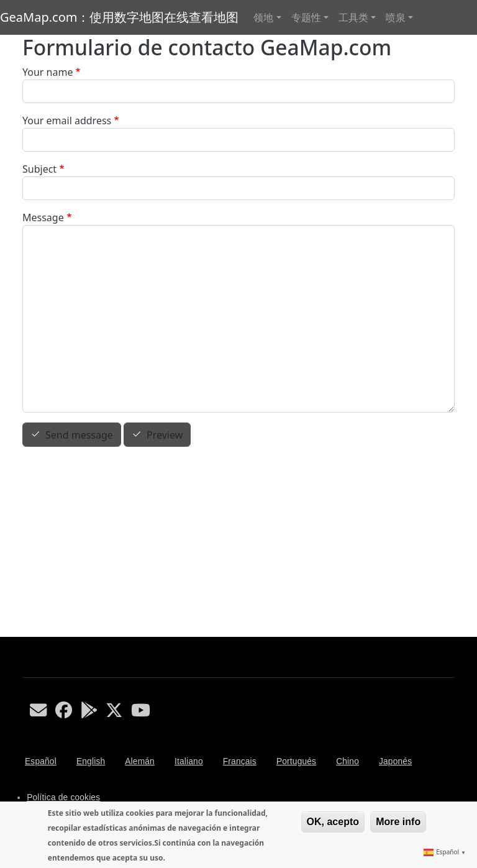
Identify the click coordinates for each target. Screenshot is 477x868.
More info (398, 822)
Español (41, 761)
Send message (79, 435)
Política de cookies (63, 797)
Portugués (296, 761)
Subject (39, 169)
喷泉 (396, 17)
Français (240, 761)
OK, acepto (333, 822)
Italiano (189, 761)
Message (43, 217)
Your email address (67, 121)
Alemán (140, 761)
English (91, 761)
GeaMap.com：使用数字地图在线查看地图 (119, 17)
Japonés (395, 761)
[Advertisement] (238, 544)
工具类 (353, 17)
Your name (48, 72)
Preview (165, 435)
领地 (263, 17)
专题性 (306, 17)
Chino (348, 761)
